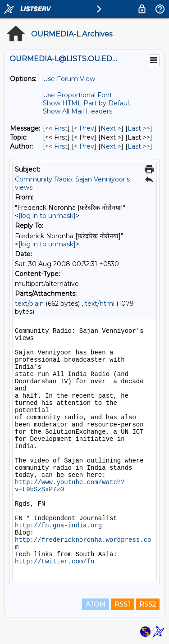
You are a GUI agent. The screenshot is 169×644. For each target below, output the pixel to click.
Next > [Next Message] (111, 128)
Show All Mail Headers (78, 111)
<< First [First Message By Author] (56, 146)
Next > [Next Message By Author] (111, 146)
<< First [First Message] (56, 128)
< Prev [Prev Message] (84, 128)
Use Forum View (69, 79)
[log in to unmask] (47, 216)
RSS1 (122, 604)
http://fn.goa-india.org (58, 526)
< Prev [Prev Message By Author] (84, 146)
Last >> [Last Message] (139, 128)
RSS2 (148, 604)
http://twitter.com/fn (55, 562)
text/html (100, 304)
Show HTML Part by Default (87, 103)
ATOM (96, 604)
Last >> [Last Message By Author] (139, 146)
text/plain (29, 304)
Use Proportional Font (78, 95)
